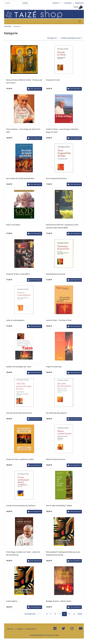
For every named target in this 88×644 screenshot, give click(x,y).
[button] (79, 7)
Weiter (80, 614)
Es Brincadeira (12, 601)
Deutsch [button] (56, 3)
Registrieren (79, 3)
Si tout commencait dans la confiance (21, 506)
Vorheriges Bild (30, 614)
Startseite (8, 26)
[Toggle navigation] (80, 21)
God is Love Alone (13, 225)
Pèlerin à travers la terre (56, 459)
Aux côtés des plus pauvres (56, 413)
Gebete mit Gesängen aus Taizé (19, 367)
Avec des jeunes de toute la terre (19, 413)
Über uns (10, 629)
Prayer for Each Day (54, 367)
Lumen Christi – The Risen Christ (59, 320)
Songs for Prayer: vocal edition (18, 274)
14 (74, 614)
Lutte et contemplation (15, 320)
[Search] (13, 3)
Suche (25, 3)
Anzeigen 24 (52, 38)
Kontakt (20, 629)
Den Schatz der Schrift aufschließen (20, 178)
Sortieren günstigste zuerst (71, 38)
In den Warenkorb (34, 89)
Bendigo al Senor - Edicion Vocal (58, 601)
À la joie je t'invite (53, 80)
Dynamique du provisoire (56, 274)
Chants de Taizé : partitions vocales (20, 459)
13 (69, 614)
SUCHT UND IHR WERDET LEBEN (59, 506)
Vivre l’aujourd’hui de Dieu (56, 178)
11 (60, 614)
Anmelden (68, 3)
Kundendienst (31, 629)
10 (55, 614)
